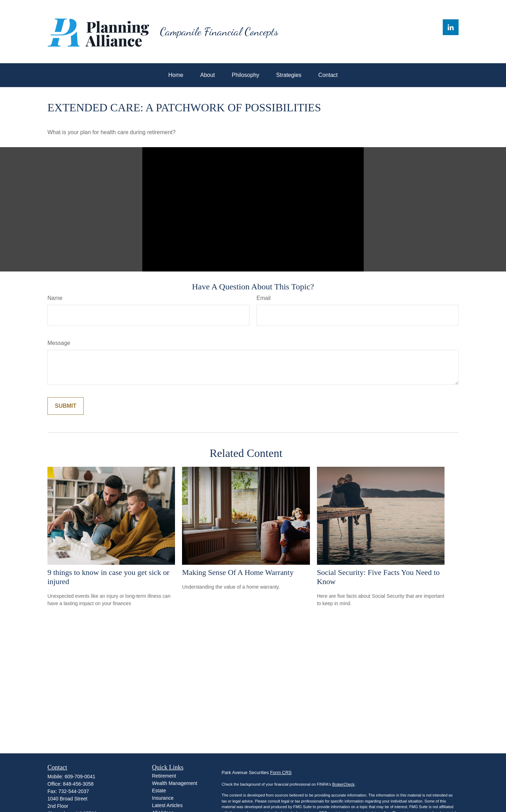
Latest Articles (167, 805)
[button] (176, 75)
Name (55, 298)
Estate (159, 791)
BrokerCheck (343, 784)
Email (264, 298)
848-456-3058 (78, 784)
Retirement (164, 776)
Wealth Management (175, 783)
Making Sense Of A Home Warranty (238, 572)
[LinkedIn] (451, 27)
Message (59, 343)
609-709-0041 (80, 777)
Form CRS (281, 772)
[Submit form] (66, 406)
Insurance (163, 798)
